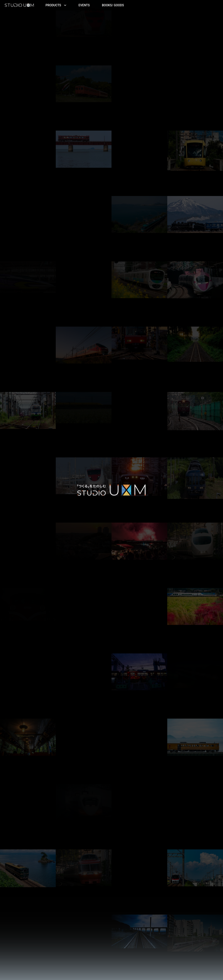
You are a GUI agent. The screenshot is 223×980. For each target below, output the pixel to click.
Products (56, 5)
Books (113, 5)
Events (84, 5)
